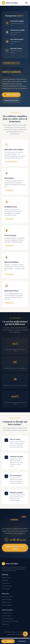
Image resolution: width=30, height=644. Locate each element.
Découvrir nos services (11, 100)
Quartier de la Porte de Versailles (10, 621)
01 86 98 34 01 (15, 540)
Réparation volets (6, 578)
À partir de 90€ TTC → (11, 162)
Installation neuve (6, 602)
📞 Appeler (8, 641)
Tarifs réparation (6, 583)
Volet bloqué (5, 580)
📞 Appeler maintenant (11, 95)
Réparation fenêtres (7, 586)
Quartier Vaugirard (7, 616)
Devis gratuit (22, 641)
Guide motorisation (7, 599)
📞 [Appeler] (25, 634)
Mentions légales (11, 634)
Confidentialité (19, 634)
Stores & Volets (10, 3)
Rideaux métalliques (7, 605)
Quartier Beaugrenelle (7, 619)
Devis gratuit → (9, 191)
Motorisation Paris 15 (7, 597)
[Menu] (26, 3)
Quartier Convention (7, 613)
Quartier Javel (5, 624)
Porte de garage (6, 589)
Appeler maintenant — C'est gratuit (15, 548)
